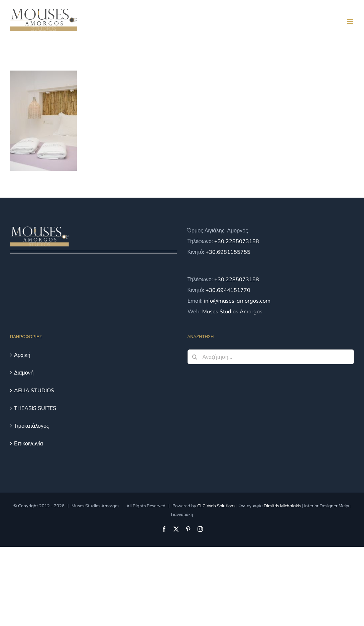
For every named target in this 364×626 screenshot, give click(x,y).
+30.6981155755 (228, 252)
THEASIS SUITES (35, 408)
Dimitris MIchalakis (282, 506)
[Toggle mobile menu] (350, 21)
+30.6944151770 (228, 290)
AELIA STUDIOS (34, 390)
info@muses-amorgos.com (237, 301)
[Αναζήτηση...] (271, 357)
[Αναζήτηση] (195, 357)
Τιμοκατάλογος (32, 426)
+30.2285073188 (237, 241)
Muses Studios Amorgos (232, 311)
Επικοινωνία (29, 443)
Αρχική (22, 355)
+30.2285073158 (237, 279)
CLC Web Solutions (216, 506)
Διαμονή (24, 373)
